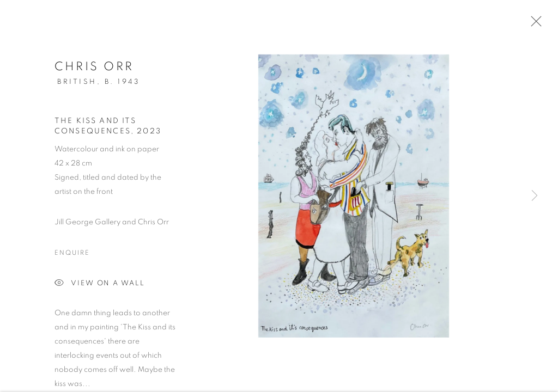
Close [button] (533, 24)
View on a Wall (100, 286)
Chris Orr (94, 69)
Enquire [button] (72, 255)
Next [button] (535, 196)
